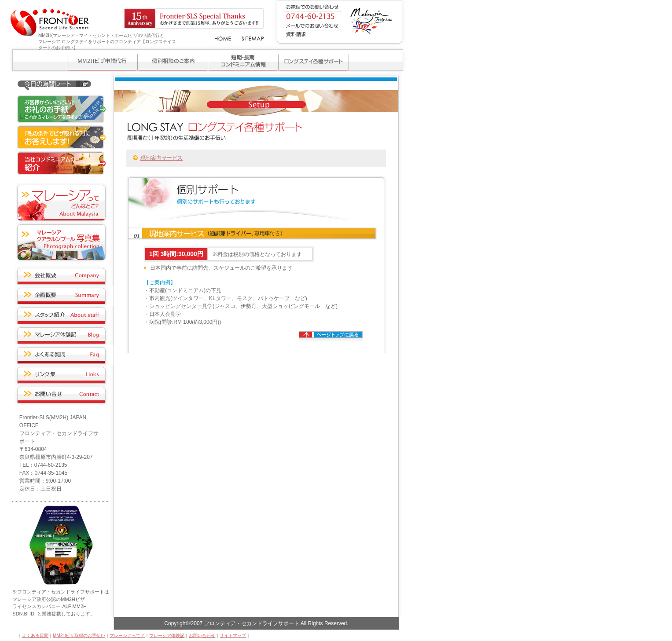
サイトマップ (233, 636)
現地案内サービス (162, 158)
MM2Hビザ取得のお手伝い (79, 636)
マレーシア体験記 (167, 636)
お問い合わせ (202, 636)
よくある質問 (35, 636)
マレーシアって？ (127, 636)
